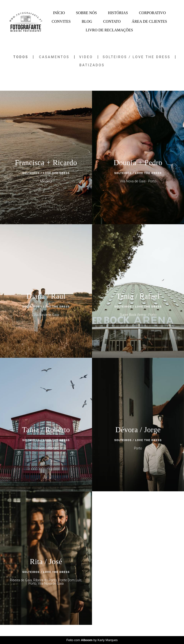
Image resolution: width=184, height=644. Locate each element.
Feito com (92, 640)
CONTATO (112, 21)
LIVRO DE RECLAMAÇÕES (109, 30)
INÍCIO (59, 13)
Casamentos (54, 57)
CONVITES (61, 21)
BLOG (87, 21)
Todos (21, 57)
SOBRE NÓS (86, 13)
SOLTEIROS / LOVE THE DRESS (137, 57)
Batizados (92, 65)
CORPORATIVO (152, 13)
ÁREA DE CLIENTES (149, 21)
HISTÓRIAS (118, 13)
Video (86, 57)
